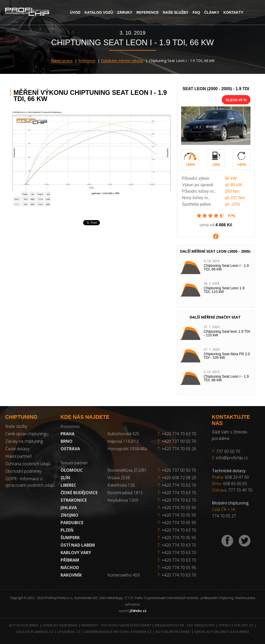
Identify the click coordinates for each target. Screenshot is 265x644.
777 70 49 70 (240, 490)
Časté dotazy (17, 449)
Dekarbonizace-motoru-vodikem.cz (118, 632)
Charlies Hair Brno (60, 625)
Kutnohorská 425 (123, 434)
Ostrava (70, 449)
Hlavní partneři (19, 456)
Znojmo (69, 515)
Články (212, 12)
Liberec (68, 485)
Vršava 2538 (119, 478)
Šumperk (70, 538)
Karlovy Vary (76, 553)
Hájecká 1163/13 (123, 441)
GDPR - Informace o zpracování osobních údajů (30, 482)
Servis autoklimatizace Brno (222, 632)
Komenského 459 (124, 575)
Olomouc (72, 470)
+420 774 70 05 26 (177, 449)
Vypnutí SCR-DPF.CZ (236, 625)
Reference (148, 12)
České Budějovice (79, 493)
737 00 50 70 (228, 451)
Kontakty (233, 12)
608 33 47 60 (237, 477)
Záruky (125, 12)
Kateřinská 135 (121, 485)
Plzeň (67, 530)
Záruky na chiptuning (24, 441)
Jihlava (69, 508)
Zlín (65, 478)
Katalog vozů (99, 12)
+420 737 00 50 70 (177, 441)
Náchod (70, 568)
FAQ (196, 12)
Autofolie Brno (24, 625)
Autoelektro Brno (173, 632)
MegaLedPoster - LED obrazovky (185, 625)
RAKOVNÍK (71, 575)
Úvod (75, 12)
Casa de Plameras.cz (35, 632)
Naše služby (176, 12)
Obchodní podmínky (23, 471)
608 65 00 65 (235, 484)
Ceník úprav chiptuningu (27, 434)
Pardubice (72, 523)
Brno (67, 441)
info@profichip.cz (232, 458)
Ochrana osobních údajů (28, 464)
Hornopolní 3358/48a (127, 449)
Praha (68, 434)
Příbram (70, 560)
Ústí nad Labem (78, 545)
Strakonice (74, 500)
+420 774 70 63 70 (177, 434)
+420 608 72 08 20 (179, 478)
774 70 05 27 (224, 516)
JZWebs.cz (138, 611)
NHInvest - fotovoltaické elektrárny (116, 625)
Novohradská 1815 (125, 493)
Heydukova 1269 (123, 500)
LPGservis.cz (69, 632)
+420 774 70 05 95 (179, 508)
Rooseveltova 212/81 (127, 470)
